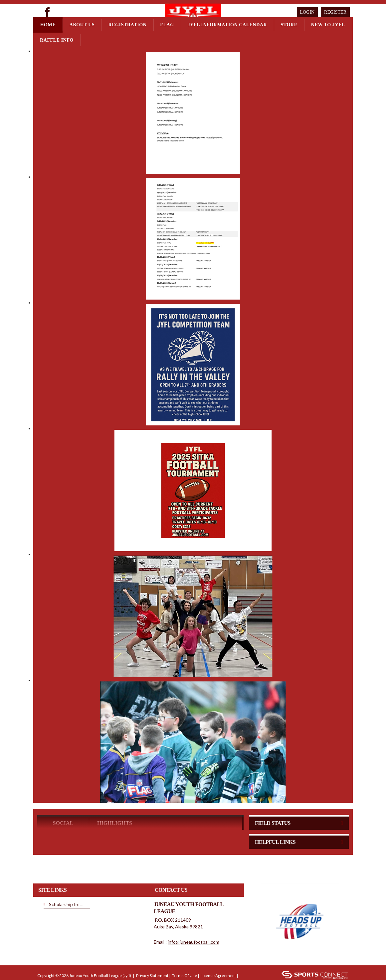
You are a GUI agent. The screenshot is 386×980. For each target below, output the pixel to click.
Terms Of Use (185, 950)
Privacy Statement (152, 950)
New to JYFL (328, 25)
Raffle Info (57, 40)
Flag (167, 25)
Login (307, 12)
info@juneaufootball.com (193, 916)
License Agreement (218, 950)
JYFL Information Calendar (227, 25)
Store (289, 25)
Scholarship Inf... (66, 878)
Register (335, 12)
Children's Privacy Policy (59, 960)
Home (48, 25)
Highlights (115, 797)
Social (63, 797)
